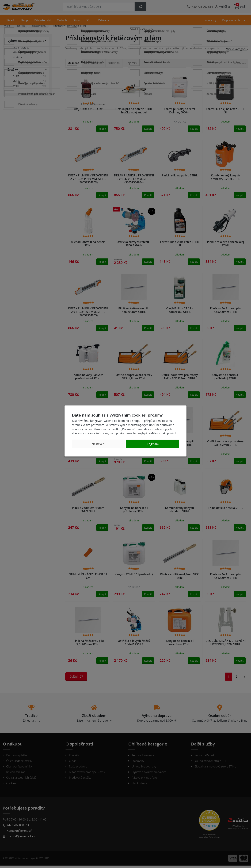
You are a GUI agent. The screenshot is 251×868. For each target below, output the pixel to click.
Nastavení (98, 444)
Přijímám (153, 444)
